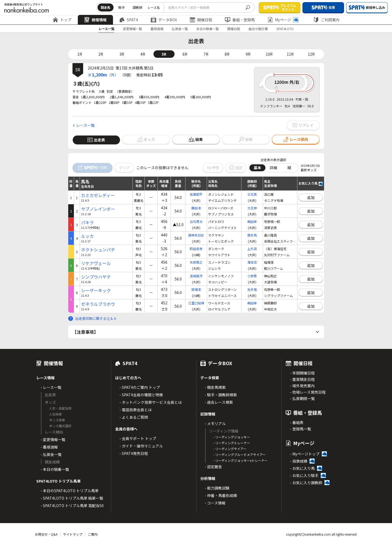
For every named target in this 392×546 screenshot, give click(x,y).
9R (248, 54)
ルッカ (87, 236)
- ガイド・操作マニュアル (141, 446)
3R (122, 54)
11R (290, 54)
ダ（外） (103, 75)
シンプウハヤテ (96, 277)
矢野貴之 (196, 262)
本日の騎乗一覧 (208, 29)
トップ (62, 20)
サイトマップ (73, 534)
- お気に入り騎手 (304, 475)
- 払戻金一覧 (51, 454)
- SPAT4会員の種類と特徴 (141, 395)
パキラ (87, 223)
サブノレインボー (98, 209)
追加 (311, 197)
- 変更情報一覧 (53, 439)
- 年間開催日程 (302, 373)
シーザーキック (96, 290)
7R (206, 54)
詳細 (273, 168)
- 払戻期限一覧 (302, 398)
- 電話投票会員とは (136, 410)
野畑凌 (196, 289)
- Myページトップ (305, 454)
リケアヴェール (96, 263)
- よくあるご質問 (134, 417)
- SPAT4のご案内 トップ (140, 387)
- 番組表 (297, 422)
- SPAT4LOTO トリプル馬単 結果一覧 (72, 498)
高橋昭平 (196, 194)
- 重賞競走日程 (302, 379)
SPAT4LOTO (285, 29)
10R (269, 54)
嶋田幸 (252, 221)
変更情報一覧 (132, 29)
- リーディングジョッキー (232, 437)
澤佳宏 (252, 262)
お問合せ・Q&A (46, 534)
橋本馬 (252, 235)
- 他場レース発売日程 (308, 392)
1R (80, 54)
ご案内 (93, 534)
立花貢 (252, 194)
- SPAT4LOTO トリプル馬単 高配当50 (72, 506)
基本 (257, 168)
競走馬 (106, 7)
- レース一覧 (51, 387)
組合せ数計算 (258, 29)
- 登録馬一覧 (300, 429)
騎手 (122, 7)
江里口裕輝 (196, 303)
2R (101, 54)
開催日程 (201, 20)
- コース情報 (215, 503)
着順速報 (157, 29)
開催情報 (95, 20)
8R (227, 54)
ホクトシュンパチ (98, 250)
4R (143, 54)
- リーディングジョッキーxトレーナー (240, 460)
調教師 (138, 7)
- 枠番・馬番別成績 (221, 495)
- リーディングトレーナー (232, 443)
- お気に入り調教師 (306, 483)
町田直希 (196, 249)
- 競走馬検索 (215, 387)
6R (185, 54)
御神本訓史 (196, 235)
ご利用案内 (326, 20)
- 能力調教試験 (217, 488)
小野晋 (252, 276)
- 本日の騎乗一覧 (55, 469)
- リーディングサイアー (230, 449)
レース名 (154, 7)
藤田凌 (196, 208)
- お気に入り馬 (302, 468)
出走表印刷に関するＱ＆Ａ (96, 318)
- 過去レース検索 (219, 402)
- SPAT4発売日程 (134, 453)
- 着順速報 (49, 447)
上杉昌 (252, 249)
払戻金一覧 (180, 29)
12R (311, 54)
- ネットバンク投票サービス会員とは (151, 402)
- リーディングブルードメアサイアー (239, 455)
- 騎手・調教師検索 (221, 395)
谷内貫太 (196, 221)
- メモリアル (215, 423)
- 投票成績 (299, 461)
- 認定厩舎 (213, 467)
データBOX (164, 20)
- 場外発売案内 (302, 386)
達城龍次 (196, 276)
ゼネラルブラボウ (98, 304)
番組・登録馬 (240, 20)
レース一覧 (106, 29)
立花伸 (252, 208)
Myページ (283, 20)
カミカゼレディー (98, 195)
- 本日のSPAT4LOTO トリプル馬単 (70, 491)
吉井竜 (252, 289)
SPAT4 (129, 20)
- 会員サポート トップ (138, 438)
